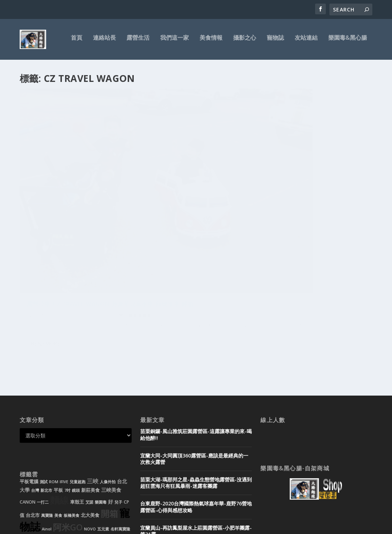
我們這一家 (175, 42)
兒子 (118, 407)
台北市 (33, 420)
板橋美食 (72, 420)
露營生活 (138, 42)
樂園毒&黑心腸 (348, 42)
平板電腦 (29, 386)
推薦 (112, 444)
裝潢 (45, 447)
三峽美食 (111, 395)
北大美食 (90, 420)
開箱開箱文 (101, 205)
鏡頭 (76, 395)
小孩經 (95, 447)
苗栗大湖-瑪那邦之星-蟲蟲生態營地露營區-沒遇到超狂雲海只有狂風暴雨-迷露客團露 (196, 388)
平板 (58, 395)
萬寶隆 (47, 420)
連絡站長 (104, 42)
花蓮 (29, 456)
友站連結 (306, 42)
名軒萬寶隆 (120, 434)
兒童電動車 (30, 447)
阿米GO (68, 432)
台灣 (35, 395)
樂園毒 (101, 407)
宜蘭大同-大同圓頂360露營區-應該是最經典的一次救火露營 (194, 363)
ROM (54, 387)
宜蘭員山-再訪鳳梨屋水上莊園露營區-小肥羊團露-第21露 (196, 436)
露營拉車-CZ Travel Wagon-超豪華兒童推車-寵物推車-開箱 (75, 190)
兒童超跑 (78, 387)
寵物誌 (275, 42)
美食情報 (211, 42)
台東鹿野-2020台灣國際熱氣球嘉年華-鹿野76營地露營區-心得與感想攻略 (196, 411)
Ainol (47, 434)
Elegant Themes (69, 526)
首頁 (77, 42)
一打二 (43, 407)
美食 (58, 420)
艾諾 (89, 407)
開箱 (109, 418)
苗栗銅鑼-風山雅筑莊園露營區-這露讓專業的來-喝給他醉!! (196, 339)
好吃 (55, 446)
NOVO (90, 434)
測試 (44, 387)
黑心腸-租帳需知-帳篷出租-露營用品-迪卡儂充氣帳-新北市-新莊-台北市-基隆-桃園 (195, 484)
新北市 (46, 395)
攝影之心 (245, 42)
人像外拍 (108, 387)
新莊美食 (90, 395)
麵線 (59, 405)
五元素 (103, 434)
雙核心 (41, 455)
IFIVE (64, 387)
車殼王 (77, 407)
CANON (28, 407)
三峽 (93, 386)
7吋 (67, 395)
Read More (46, 258)
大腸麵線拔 (44, 205)
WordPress (136, 526)
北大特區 (74, 446)
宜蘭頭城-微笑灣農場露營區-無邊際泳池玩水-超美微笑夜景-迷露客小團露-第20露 (196, 460)
